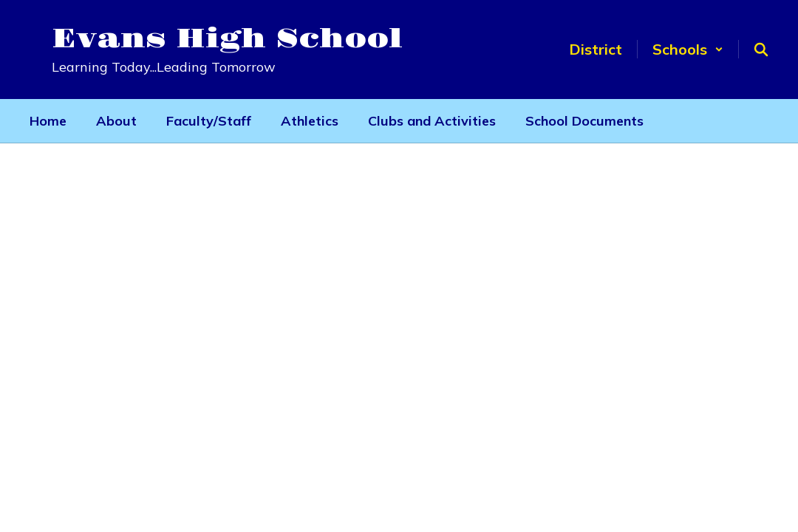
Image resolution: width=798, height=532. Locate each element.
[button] (688, 49)
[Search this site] (761, 50)
